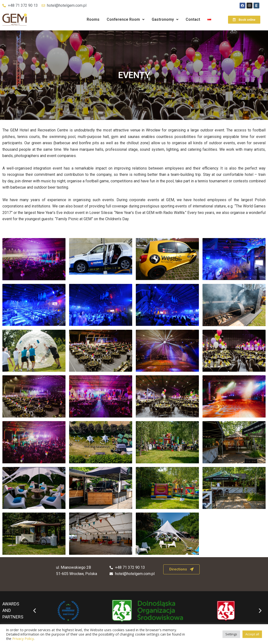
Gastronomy (165, 19)
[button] (126, 20)
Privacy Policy (23, 638)
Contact (193, 19)
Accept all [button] (252, 634)
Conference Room (126, 19)
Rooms (93, 19)
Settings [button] (231, 634)
